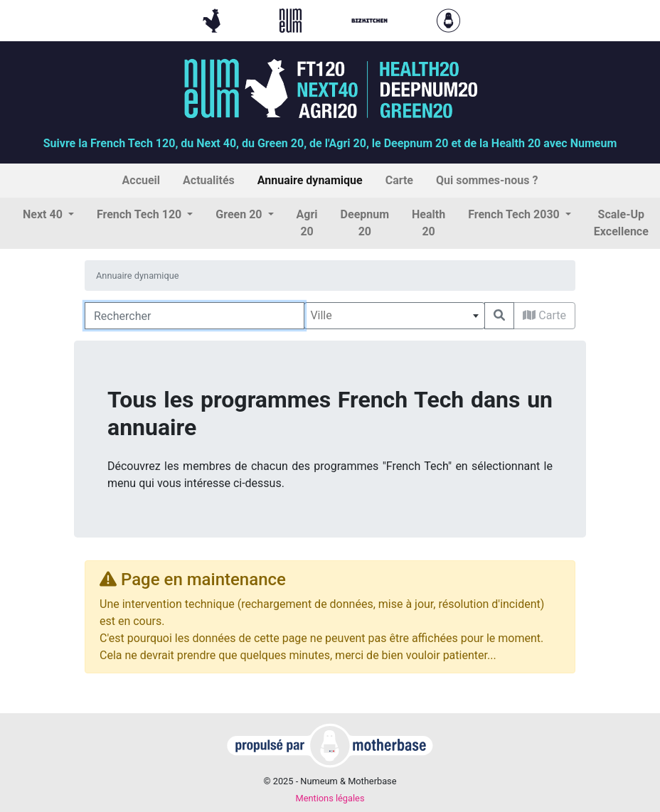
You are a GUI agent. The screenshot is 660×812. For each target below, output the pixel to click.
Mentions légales (330, 798)
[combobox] (394, 316)
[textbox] (394, 316)
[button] (48, 215)
